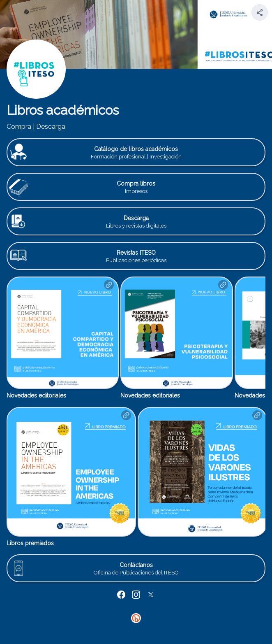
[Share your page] (260, 12)
